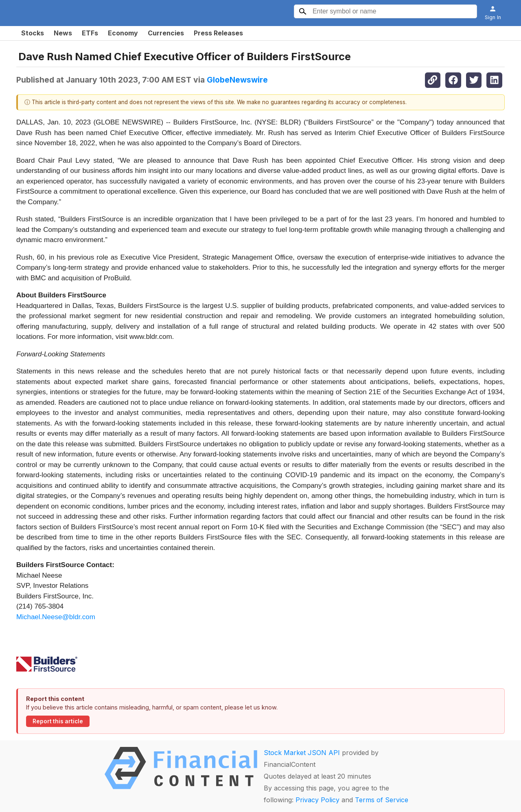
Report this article (58, 721)
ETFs (90, 33)
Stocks (33, 33)
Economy (123, 33)
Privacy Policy (317, 800)
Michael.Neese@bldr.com (56, 617)
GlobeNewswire (237, 80)
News (63, 33)
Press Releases (218, 33)
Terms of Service (382, 800)
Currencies (166, 33)
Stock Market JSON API (302, 753)
